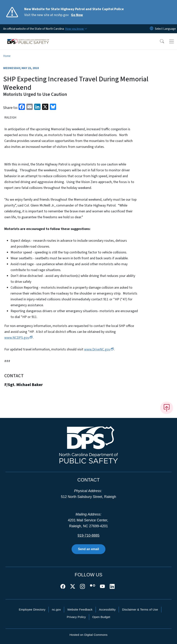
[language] (165, 29)
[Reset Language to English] (152, 29)
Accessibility (107, 609)
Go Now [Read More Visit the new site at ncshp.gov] (77, 15)
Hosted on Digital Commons (88, 635)
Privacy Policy (76, 617)
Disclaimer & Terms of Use (140, 609)
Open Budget (101, 617)
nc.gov (56, 609)
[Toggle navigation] (172, 41)
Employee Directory (32, 609)
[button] (159, 41)
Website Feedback (80, 609)
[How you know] (76, 29)
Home (7, 56)
